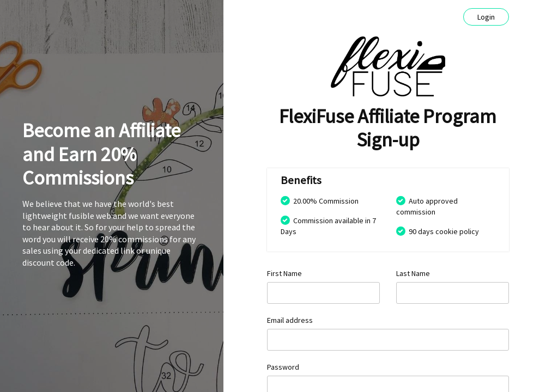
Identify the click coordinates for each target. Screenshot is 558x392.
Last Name (413, 273)
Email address (290, 320)
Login (486, 17)
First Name (284, 273)
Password (283, 367)
